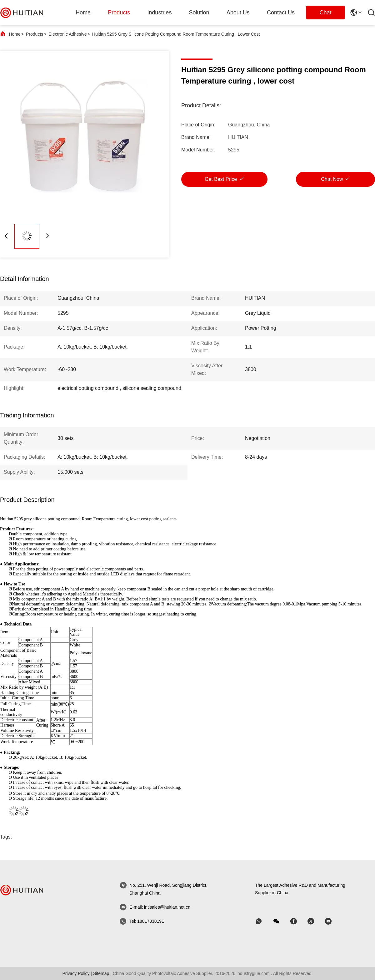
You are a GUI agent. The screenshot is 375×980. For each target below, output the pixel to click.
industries (159, 13)
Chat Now (332, 179)
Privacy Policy (76, 973)
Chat (325, 13)
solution (199, 13)
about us (238, 13)
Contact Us (281, 13)
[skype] (298, 921)
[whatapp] (263, 921)
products (119, 13)
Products (35, 34)
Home (83, 13)
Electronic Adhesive (67, 34)
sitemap (101, 973)
